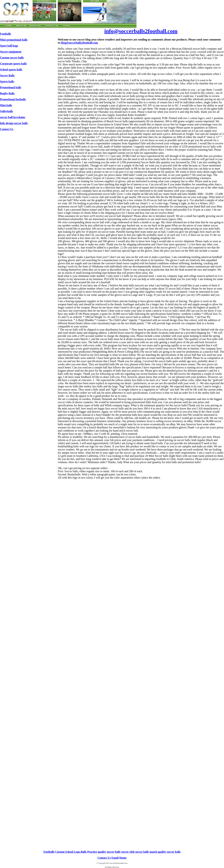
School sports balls (11, 70)
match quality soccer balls (165, 852)
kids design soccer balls (14, 123)
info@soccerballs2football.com (141, 31)
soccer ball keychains (13, 117)
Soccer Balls (7, 75)
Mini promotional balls (14, 40)
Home (123, 858)
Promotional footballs (13, 99)
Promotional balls (11, 87)
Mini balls (6, 105)
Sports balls (7, 81)
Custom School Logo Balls (71, 852)
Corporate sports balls (13, 64)
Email (115, 858)
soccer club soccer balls (135, 852)
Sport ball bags (9, 46)
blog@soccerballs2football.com (79, 43)
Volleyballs (6, 111)
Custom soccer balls (12, 58)
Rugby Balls (7, 93)
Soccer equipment (11, 52)
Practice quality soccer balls (104, 852)
